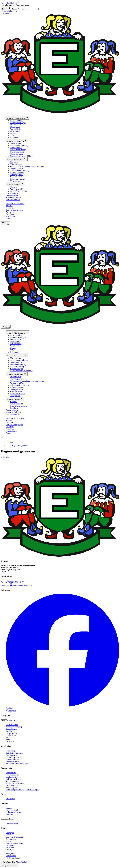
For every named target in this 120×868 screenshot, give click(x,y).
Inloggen (5, 11)
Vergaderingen (11, 216)
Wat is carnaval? (16, 189)
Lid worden (12, 11)
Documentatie (17, 159)
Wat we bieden (16, 129)
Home (10, 442)
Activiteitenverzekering (19, 146)
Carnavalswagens (17, 154)
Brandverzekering (17, 152)
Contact (9, 218)
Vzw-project (15, 181)
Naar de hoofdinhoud (11, 3)
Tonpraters (10, 208)
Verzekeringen (17, 140)
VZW (12, 135)
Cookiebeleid (11, 856)
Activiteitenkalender (13, 198)
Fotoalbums (10, 214)
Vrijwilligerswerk (17, 164)
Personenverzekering (18, 150)
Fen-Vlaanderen (12, 725)
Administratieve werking (20, 170)
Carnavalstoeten (12, 195)
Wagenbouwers (16, 148)
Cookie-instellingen (13, 858)
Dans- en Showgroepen (14, 210)
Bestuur (13, 133)
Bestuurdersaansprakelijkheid (21, 156)
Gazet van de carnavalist (15, 837)
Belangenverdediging (18, 123)
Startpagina (10, 833)
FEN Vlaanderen (18, 118)
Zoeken (15, 9)
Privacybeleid (11, 854)
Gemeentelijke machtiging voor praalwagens (27, 166)
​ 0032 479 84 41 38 (12, 582)
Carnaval (15, 184)
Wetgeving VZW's (17, 168)
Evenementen (11, 839)
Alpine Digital (21, 862)
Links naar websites (18, 179)
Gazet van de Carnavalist (15, 204)
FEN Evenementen (13, 200)
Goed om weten (16, 177)
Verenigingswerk (17, 175)
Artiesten (9, 206)
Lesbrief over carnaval (19, 191)
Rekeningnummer (17, 173)
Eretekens (14, 193)
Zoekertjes (10, 212)
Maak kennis (15, 127)
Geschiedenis (15, 131)
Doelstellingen (16, 125)
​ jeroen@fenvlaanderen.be (16, 585)
